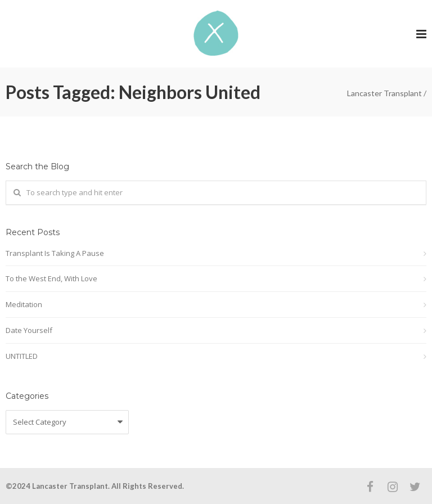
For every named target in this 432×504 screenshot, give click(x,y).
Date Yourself (29, 330)
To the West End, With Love (51, 278)
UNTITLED (22, 356)
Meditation (24, 304)
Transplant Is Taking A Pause (55, 253)
